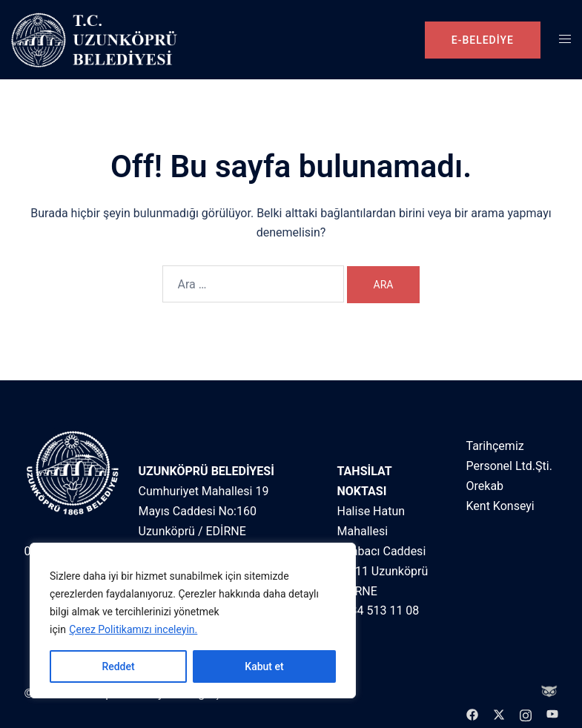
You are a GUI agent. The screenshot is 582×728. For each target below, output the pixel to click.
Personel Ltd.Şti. (509, 466)
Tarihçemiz (495, 446)
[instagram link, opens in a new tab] (526, 714)
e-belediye (483, 40)
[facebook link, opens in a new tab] (472, 714)
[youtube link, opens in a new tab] (552, 714)
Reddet (118, 666)
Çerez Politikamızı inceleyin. (133, 629)
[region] (193, 621)
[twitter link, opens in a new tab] (499, 714)
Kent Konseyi (500, 506)
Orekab (485, 486)
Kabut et (264, 666)
